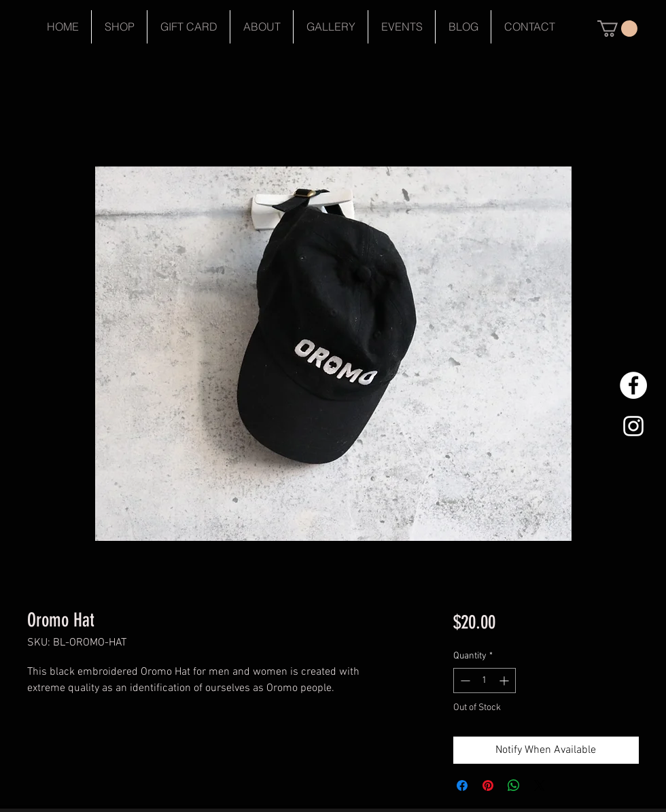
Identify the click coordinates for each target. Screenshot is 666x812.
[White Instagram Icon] (633, 426)
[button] (617, 29)
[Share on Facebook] (462, 785)
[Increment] (505, 681)
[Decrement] (464, 681)
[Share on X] (540, 785)
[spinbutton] (485, 681)
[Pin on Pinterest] (488, 785)
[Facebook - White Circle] (633, 385)
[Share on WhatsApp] (514, 785)
